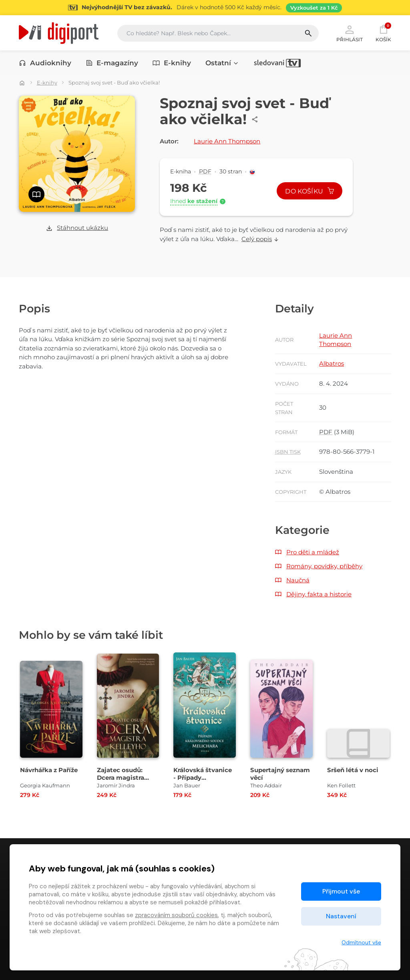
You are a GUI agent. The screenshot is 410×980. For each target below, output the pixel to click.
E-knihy (172, 63)
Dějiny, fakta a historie (319, 594)
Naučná (298, 580)
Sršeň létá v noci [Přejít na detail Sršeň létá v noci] (353, 770)
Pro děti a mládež (313, 552)
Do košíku (310, 191)
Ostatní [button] (222, 63)
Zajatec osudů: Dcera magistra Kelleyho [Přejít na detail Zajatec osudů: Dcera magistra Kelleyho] (121, 778)
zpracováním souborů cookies (176, 915)
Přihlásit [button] (350, 33)
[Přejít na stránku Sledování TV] (205, 8)
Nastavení (341, 916)
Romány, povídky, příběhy (324, 566)
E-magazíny (112, 63)
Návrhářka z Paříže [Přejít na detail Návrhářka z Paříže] (49, 770)
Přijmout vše (341, 891)
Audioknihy (45, 63)
